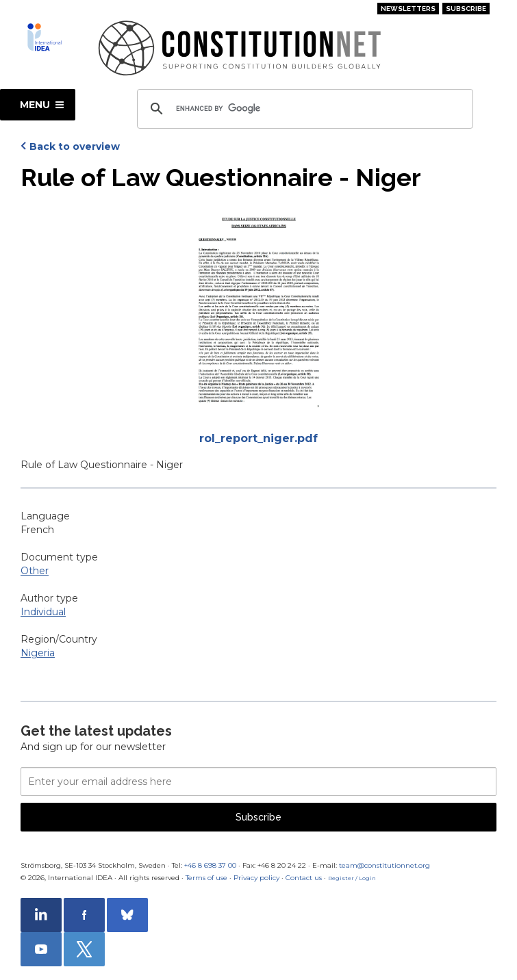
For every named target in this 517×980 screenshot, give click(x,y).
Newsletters (408, 9)
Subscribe (466, 9)
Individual (43, 612)
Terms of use (206, 878)
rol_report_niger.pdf (258, 438)
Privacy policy (256, 878)
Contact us (304, 878)
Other (35, 571)
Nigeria (38, 653)
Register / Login (352, 878)
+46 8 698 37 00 (210, 865)
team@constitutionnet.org (384, 865)
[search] (303, 109)
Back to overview (75, 146)
